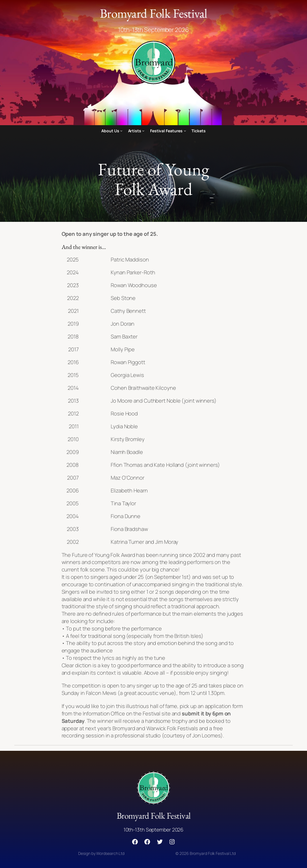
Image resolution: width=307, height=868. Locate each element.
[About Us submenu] (121, 131)
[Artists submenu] (143, 131)
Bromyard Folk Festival (154, 13)
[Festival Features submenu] (185, 131)
